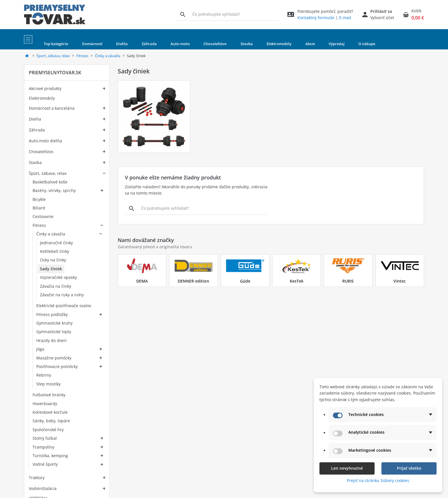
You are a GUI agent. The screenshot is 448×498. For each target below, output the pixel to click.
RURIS (348, 281)
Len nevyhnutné (347, 468)
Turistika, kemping (50, 456)
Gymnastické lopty (54, 332)
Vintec (400, 281)
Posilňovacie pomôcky (57, 366)
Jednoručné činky (56, 243)
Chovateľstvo (41, 152)
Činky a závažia (108, 56)
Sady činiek (51, 269)
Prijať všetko (409, 468)
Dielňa (35, 119)
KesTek (297, 281)
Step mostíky (48, 384)
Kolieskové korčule (50, 412)
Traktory (37, 478)
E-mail (345, 18)
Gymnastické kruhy (54, 323)
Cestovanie (43, 216)
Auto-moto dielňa (45, 141)
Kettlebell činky (55, 251)
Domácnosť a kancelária (52, 108)
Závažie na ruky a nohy (62, 295)
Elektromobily (42, 98)
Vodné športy (45, 464)
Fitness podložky (52, 314)
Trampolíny (43, 447)
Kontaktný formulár (316, 18)
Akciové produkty (45, 88)
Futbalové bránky (49, 395)
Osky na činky (53, 260)
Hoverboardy (45, 404)
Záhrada (37, 130)
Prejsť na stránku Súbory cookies (378, 480)
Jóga (40, 349)
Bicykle (39, 199)
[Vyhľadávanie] (183, 14)
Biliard (39, 208)
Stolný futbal (45, 438)
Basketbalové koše (50, 182)
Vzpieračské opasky (58, 277)
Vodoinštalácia (43, 488)
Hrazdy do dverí (51, 340)
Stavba (35, 162)
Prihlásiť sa (381, 11)
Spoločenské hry (48, 430)
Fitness (82, 56)
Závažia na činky (56, 286)
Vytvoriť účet (382, 18)
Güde (245, 281)
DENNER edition (193, 281)
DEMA (142, 281)
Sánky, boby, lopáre (51, 421)
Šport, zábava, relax (53, 56)
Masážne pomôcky (54, 358)
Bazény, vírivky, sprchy (54, 190)
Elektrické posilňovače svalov (64, 306)
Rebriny (44, 375)
